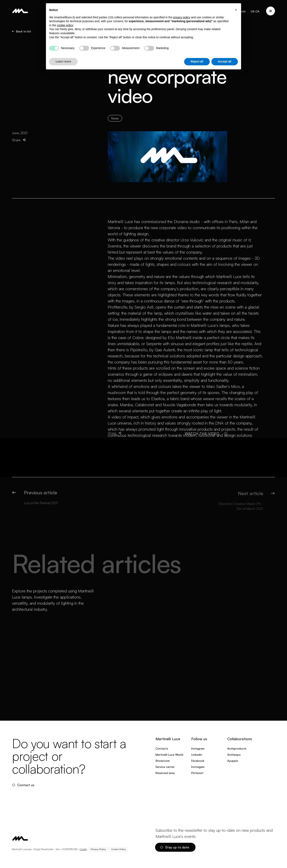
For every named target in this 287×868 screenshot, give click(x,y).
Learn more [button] (63, 61)
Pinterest (197, 773)
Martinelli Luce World (169, 755)
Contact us (23, 785)
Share (19, 140)
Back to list (22, 31)
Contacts (162, 748)
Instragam (198, 767)
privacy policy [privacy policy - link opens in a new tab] (182, 17)
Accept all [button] (225, 61)
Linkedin (197, 755)
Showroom (163, 761)
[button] (236, 10)
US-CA (255, 11)
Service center (165, 767)
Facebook (198, 761)
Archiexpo (234, 755)
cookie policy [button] (65, 25)
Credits (83, 849)
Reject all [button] (197, 61)
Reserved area (165, 773)
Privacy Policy (98, 849)
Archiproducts (237, 748)
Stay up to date (174, 847)
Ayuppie (233, 761)
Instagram (198, 748)
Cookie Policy (118, 849)
